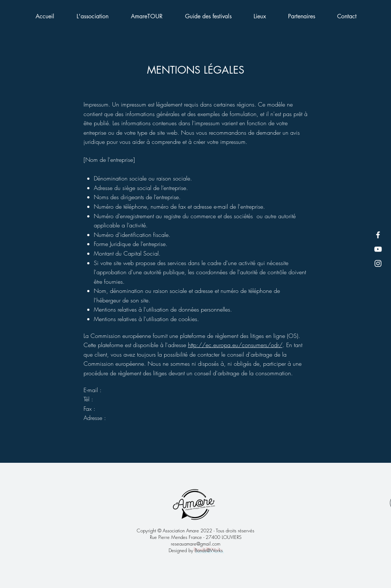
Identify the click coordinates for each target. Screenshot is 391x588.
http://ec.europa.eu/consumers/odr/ (235, 345)
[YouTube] (378, 249)
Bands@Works (209, 550)
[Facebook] (378, 235)
